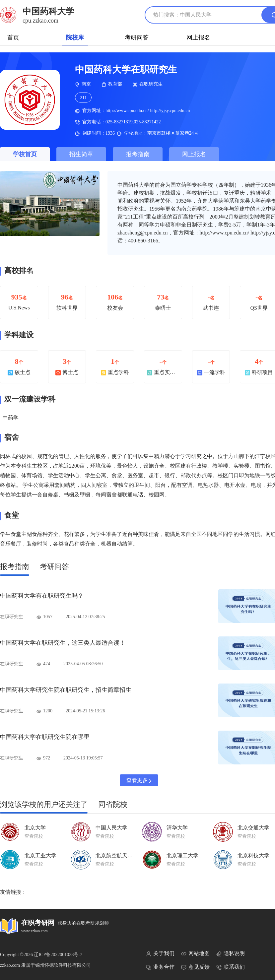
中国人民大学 (111, 828)
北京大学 (35, 828)
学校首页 (25, 154)
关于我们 (160, 953)
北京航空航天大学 (117, 855)
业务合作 (160, 967)
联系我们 (231, 967)
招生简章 (81, 154)
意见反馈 (195, 967)
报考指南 (138, 154)
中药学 (11, 418)
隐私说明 (231, 953)
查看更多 (139, 780)
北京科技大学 (253, 855)
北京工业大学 (40, 855)
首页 (13, 37)
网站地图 (195, 953)
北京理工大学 (182, 855)
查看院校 (34, 836)
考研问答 (137, 37)
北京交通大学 (253, 828)
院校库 (75, 37)
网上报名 (198, 37)
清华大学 (177, 828)
